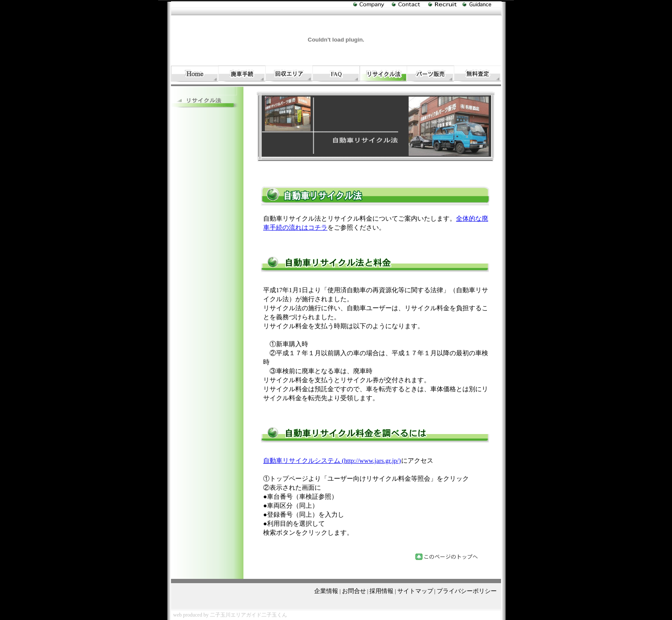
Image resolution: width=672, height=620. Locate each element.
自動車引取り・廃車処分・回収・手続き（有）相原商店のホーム (195, 74)
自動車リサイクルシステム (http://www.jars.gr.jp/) (332, 461)
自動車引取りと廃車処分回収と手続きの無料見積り (477, 74)
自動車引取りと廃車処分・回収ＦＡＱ (336, 74)
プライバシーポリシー (467, 591)
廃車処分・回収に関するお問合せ (410, 5)
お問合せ (354, 591)
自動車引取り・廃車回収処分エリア (289, 74)
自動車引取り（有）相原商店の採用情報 (445, 5)
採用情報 (381, 591)
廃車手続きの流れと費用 (242, 74)
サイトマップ (415, 591)
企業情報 (326, 591)
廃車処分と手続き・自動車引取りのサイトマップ (482, 5)
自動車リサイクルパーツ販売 (430, 74)
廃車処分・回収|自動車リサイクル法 (383, 74)
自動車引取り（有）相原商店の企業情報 (372, 6)
